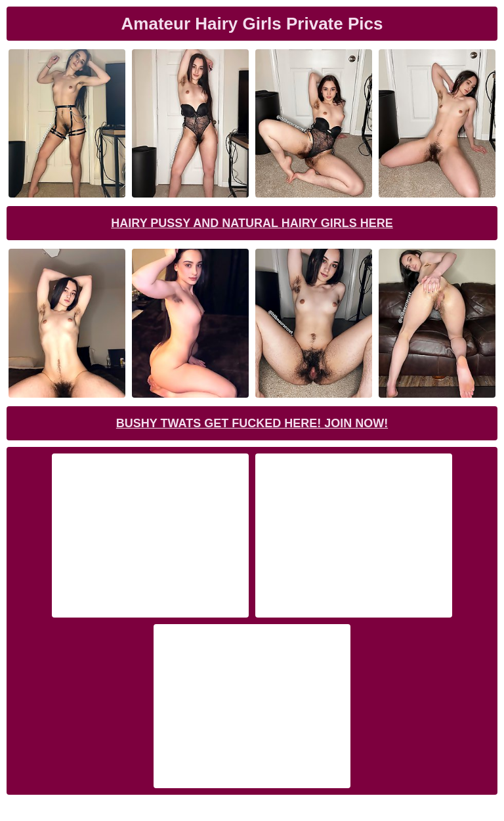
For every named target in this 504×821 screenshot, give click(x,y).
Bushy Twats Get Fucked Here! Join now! (252, 423)
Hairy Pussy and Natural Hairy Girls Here (252, 223)
